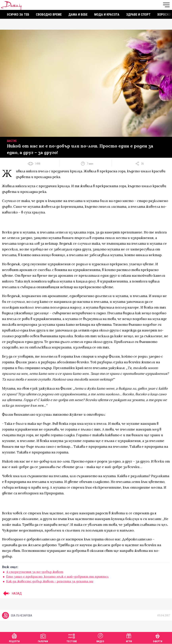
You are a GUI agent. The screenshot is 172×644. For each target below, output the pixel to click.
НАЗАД (12, 593)
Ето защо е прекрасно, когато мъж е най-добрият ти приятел (57, 576)
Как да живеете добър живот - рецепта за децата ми (50, 581)
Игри (129, 637)
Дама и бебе (78, 15)
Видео (100, 637)
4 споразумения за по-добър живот (35, 572)
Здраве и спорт (138, 15)
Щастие (12, 141)
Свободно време (49, 15)
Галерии (43, 637)
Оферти (158, 637)
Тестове (72, 637)
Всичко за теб (18, 15)
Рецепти (14, 637)
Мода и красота (107, 15)
